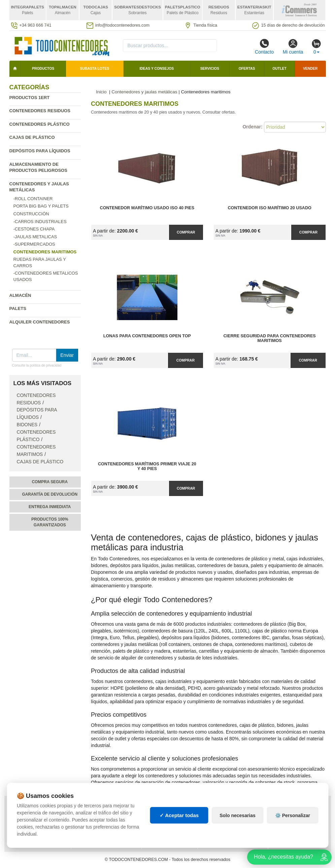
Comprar (186, 232)
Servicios (210, 69)
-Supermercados (34, 244)
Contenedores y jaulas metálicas (144, 92)
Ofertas (247, 69)
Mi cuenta (293, 46)
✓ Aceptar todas (179, 815)
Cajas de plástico (32, 137)
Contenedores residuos (40, 111)
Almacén (20, 295)
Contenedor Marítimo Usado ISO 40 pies (147, 208)
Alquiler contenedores (40, 322)
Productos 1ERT (30, 98)
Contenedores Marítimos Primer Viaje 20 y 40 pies (147, 466)
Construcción (31, 214)
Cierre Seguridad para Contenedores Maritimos (269, 338)
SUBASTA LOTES (95, 69)
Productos (43, 69)
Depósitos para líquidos (40, 151)
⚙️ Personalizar (293, 815)
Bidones (27, 425)
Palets (18, 308)
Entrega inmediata (50, 507)
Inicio (101, 92)
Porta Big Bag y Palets (41, 206)
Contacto (264, 46)
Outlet (279, 69)
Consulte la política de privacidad (37, 365)
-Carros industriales (40, 222)
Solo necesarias (238, 815)
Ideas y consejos (157, 69)
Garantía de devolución (50, 494)
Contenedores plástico (40, 124)
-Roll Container (33, 199)
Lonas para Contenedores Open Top (147, 336)
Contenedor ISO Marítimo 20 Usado (269, 208)
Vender (310, 69)
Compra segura (50, 482)
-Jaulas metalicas (35, 237)
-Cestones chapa (34, 229)
